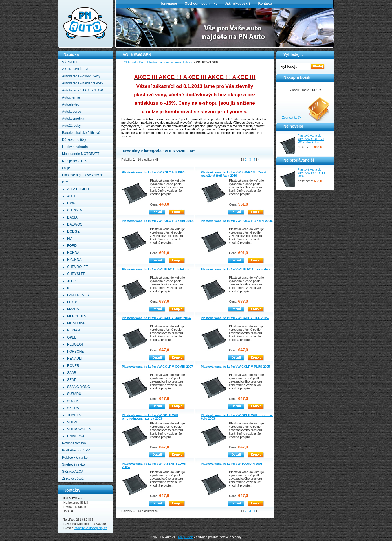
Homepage (168, 3)
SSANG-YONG (79, 387)
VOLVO (73, 422)
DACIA (72, 217)
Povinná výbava (74, 443)
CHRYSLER (76, 274)
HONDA (73, 253)
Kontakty (265, 3)
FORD (72, 246)
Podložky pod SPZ (76, 450)
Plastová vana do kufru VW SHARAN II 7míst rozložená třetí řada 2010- (234, 174)
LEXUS (73, 302)
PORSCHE (75, 352)
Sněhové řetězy (74, 464)
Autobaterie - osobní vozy (81, 76)
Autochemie (71, 97)
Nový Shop (186, 537)
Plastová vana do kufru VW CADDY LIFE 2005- (235, 318)
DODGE (73, 232)
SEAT (71, 380)
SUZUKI (73, 401)
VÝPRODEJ (71, 62)
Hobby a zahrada (75, 147)
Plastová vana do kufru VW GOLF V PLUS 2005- (236, 367)
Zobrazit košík (292, 117)
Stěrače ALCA (73, 472)
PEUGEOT (75, 344)
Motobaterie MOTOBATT (81, 154)
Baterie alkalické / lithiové (81, 133)
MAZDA (73, 309)
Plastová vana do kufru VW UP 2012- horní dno (235, 269)
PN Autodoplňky (69, 2)
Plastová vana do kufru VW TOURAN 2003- (232, 464)
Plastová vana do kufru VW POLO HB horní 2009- (237, 221)
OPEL (72, 337)
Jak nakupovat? (238, 3)
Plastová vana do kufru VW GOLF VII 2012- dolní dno (311, 139)
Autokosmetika (73, 119)
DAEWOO (75, 224)
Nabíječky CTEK (74, 161)
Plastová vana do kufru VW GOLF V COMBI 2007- (158, 367)
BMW (71, 203)
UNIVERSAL (77, 436)
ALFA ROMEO (78, 189)
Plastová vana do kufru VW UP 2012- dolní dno (156, 269)
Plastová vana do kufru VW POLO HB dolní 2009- (158, 221)
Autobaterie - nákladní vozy (82, 83)
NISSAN (73, 330)
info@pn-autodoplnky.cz (90, 528)
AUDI (71, 196)
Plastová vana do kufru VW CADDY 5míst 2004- (157, 318)
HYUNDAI (75, 260)
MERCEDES (77, 316)
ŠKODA (73, 408)
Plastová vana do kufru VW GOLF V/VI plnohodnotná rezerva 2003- (150, 417)
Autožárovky (71, 126)
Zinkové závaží (73, 479)
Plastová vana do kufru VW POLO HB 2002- (311, 173)
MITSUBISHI (77, 323)
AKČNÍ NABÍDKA (75, 69)
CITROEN (75, 210)
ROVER (73, 366)
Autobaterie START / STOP (82, 90)
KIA (70, 288)
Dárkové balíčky (74, 140)
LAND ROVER (78, 295)
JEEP (71, 281)
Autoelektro (71, 104)
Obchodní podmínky (201, 3)
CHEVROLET (77, 267)
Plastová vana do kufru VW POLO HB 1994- (154, 172)
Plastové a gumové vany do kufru (170, 62)
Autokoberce (71, 112)
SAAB (72, 373)
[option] (225, 27)
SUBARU (74, 394)
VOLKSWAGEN (79, 429)
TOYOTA (74, 415)
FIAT (71, 239)
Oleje (66, 168)
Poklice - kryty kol (75, 457)
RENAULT (75, 359)
